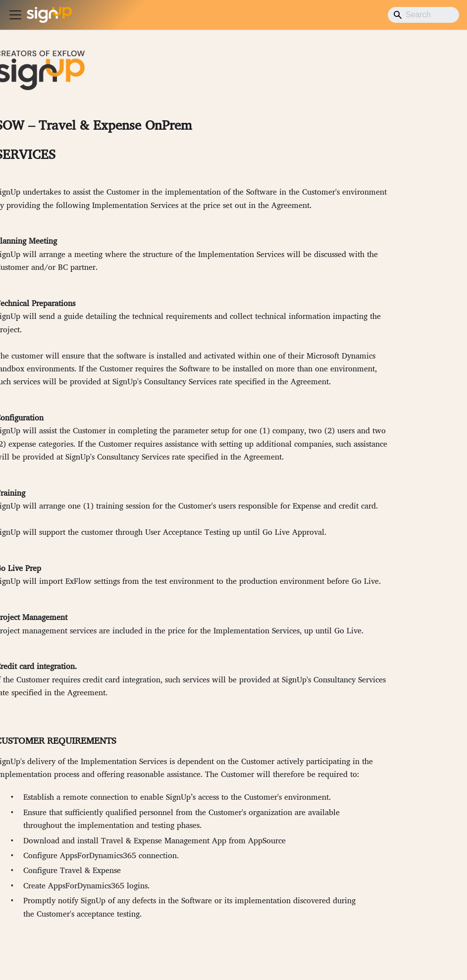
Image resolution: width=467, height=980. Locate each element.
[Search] (423, 15)
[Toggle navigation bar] (15, 15)
